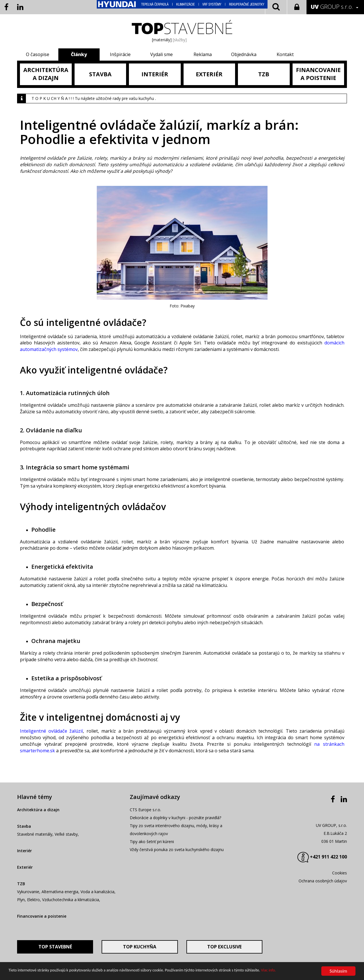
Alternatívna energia (60, 892)
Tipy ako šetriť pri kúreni (152, 842)
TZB (21, 884)
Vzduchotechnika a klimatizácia (71, 900)
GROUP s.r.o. (332, 7)
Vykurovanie (28, 892)
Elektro (33, 900)
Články (79, 54)
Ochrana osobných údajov (323, 881)
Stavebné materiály (35, 834)
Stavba (24, 826)
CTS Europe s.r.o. (145, 810)
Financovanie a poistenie (42, 916)
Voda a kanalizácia (97, 892)
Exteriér (25, 867)
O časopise (38, 54)
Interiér (24, 851)
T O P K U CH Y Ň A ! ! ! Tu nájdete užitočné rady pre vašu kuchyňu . (94, 98)
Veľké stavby (66, 834)
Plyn (21, 900)
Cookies (340, 873)
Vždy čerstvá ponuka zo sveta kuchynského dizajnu (177, 849)
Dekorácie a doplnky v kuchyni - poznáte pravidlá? (175, 818)
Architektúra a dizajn (38, 810)
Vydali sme (162, 54)
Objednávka (244, 54)
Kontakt (285, 54)
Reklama (203, 54)
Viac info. (268, 970)
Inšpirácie (120, 54)
